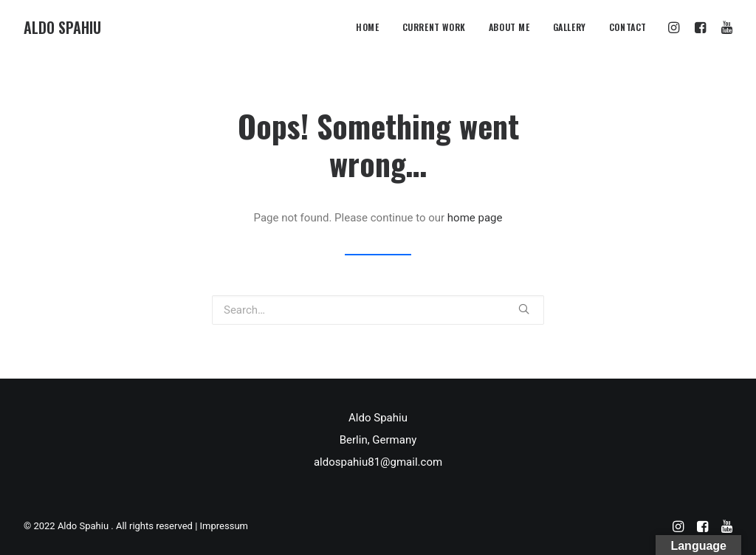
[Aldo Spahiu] (62, 27)
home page (475, 218)
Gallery (570, 27)
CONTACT (628, 27)
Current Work (434, 27)
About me (509, 27)
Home (367, 27)
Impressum (224, 526)
